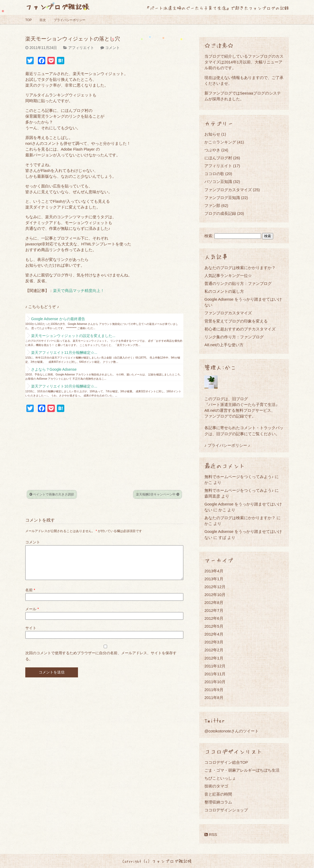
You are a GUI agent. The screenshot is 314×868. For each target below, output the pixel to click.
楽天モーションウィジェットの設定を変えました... (73, 336)
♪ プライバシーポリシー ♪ (227, 445)
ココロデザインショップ (226, 810)
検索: (209, 236)
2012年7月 (214, 610)
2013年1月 (214, 579)
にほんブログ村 (218, 158)
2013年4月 (214, 571)
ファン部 (212, 205)
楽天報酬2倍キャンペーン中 (158, 494)
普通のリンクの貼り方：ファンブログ (238, 283)
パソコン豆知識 (218, 182)
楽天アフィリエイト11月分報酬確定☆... (64, 353)
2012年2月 (214, 650)
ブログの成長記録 (220, 213)
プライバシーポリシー (70, 20)
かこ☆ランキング (220, 142)
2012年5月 (214, 626)
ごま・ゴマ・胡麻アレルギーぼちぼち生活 (242, 770)
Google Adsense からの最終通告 (58, 319)
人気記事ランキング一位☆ (228, 276)
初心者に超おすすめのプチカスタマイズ (240, 329)
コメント (112, 48)
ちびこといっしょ (220, 778)
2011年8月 (214, 698)
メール (32, 615)
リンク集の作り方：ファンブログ (234, 337)
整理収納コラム (218, 802)
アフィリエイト (81, 48)
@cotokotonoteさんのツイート (232, 731)
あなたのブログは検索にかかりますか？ (240, 268)
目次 (43, 20)
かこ (222, 510)
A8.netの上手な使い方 (224, 345)
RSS (211, 834)
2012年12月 (215, 587)
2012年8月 (214, 602)
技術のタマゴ (216, 786)
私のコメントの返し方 (224, 291)
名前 (30, 596)
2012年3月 (214, 642)
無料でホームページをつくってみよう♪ (239, 477)
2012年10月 (215, 595)
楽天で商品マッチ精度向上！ (79, 291)
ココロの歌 (214, 174)
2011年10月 (215, 682)
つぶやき (212, 150)
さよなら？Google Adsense (54, 369)
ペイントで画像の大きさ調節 (52, 494)
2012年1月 (214, 658)
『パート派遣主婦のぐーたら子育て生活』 (242, 405)
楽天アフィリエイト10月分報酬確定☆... (64, 386)
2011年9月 (214, 690)
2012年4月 (214, 634)
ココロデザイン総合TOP (226, 762)
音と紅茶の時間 (218, 794)
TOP (28, 20)
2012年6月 (214, 618)
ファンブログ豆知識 (222, 198)
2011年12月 (215, 666)
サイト (31, 634)
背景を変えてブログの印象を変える (236, 321)
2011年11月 (215, 674)
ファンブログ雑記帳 (57, 6)
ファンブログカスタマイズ (228, 190)
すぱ (222, 537)
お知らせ (212, 134)
